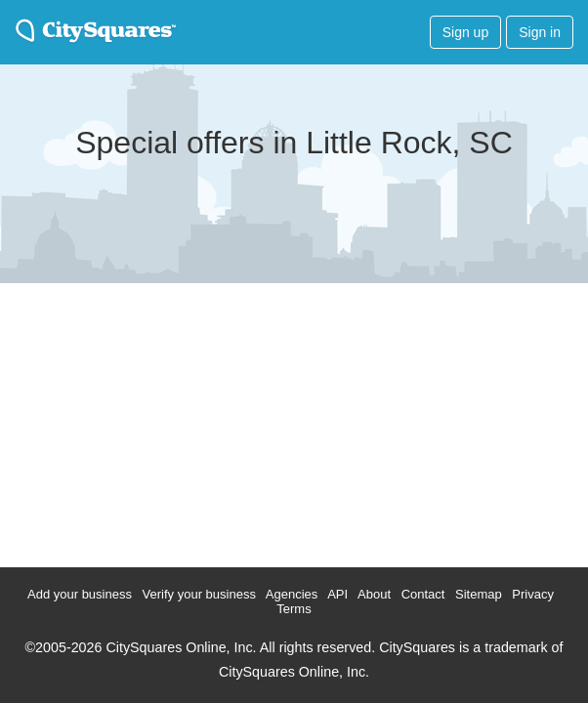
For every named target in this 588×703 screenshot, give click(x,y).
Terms (294, 609)
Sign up (465, 32)
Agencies (292, 594)
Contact (423, 594)
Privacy (533, 594)
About (374, 594)
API (337, 594)
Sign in (540, 32)
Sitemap (479, 594)
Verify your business (199, 594)
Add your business (80, 594)
